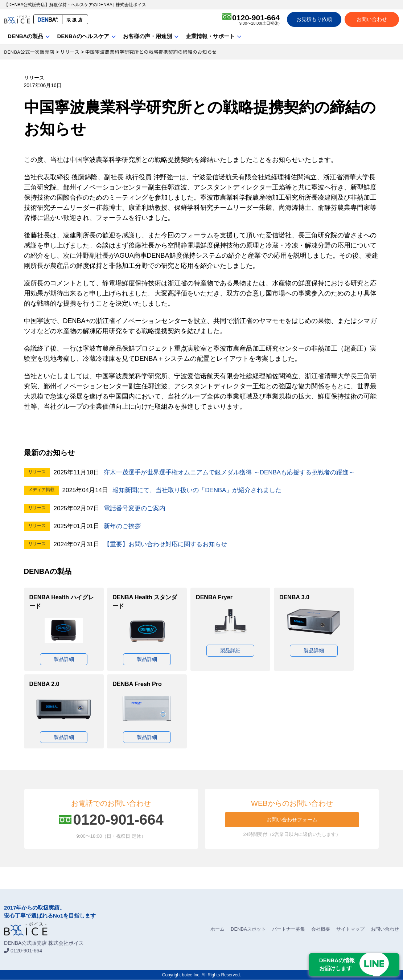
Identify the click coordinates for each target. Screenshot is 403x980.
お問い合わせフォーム (292, 820)
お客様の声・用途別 (147, 36)
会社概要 (321, 929)
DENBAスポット (248, 929)
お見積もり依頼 (314, 19)
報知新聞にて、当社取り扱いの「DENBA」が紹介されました (197, 490)
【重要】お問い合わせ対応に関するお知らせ (165, 544)
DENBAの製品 (25, 36)
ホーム (217, 929)
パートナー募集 (289, 929)
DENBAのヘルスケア (83, 36)
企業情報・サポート (210, 36)
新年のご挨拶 (122, 526)
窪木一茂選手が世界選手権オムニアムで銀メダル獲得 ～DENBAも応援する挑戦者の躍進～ (229, 472)
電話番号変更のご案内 (135, 508)
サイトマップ (350, 929)
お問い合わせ (372, 19)
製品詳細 (64, 659)
